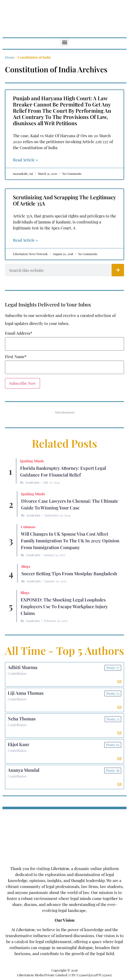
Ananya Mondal (23, 770)
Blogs (26, 566)
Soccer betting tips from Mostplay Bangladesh (69, 574)
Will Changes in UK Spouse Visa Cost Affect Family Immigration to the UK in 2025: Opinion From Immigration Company (70, 541)
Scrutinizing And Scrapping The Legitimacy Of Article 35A (64, 200)
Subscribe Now (22, 383)
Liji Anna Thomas (26, 693)
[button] (64, 42)
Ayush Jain (32, 482)
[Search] (118, 270)
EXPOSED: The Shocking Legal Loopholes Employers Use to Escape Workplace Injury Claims (64, 606)
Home (10, 57)
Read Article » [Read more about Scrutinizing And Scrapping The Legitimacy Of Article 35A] (25, 240)
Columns (28, 527)
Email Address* (19, 333)
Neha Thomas (22, 719)
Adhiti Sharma (22, 667)
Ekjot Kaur (19, 744)
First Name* (16, 357)
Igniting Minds (32, 461)
